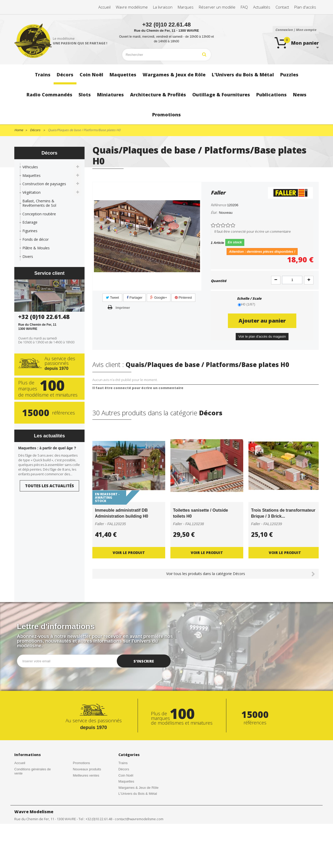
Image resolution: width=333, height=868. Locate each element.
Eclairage (30, 222)
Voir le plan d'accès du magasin (262, 336)
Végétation (31, 192)
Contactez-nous (26, 792)
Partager (135, 298)
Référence (218, 205)
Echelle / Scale (250, 298)
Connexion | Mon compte (296, 30)
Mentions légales (86, 788)
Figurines (30, 231)
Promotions (81, 763)
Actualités (22, 786)
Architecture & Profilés (135, 824)
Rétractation (82, 781)
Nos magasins (25, 798)
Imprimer (123, 308)
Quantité (219, 281)
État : (214, 212)
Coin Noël (126, 775)
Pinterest (183, 298)
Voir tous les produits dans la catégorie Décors (206, 574)
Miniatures (126, 818)
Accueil (20, 763)
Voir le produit (129, 553)
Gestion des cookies (88, 794)
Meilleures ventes (86, 775)
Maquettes (31, 175)
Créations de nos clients (32, 779)
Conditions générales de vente (33, 771)
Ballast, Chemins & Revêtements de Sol (39, 203)
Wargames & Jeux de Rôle (138, 788)
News (123, 843)
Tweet (112, 298)
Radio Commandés (133, 806)
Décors (124, 769)
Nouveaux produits (87, 769)
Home (19, 130)
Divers (28, 256)
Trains (123, 763)
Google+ (159, 298)
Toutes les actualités (49, 486)
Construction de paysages (44, 184)
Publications (127, 837)
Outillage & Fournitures (136, 830)
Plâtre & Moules (36, 248)
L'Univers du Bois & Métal (138, 794)
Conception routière (39, 214)
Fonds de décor (36, 239)
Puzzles (124, 800)
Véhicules (30, 167)
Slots (122, 812)
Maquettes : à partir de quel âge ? (47, 448)
